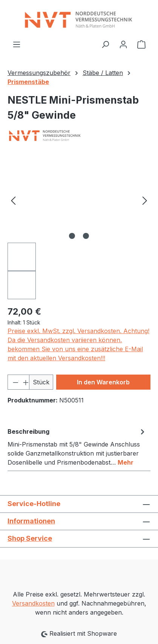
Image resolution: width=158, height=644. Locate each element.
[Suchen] (105, 44)
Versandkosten (33, 603)
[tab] (77, 447)
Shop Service (30, 538)
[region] (79, 229)
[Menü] (17, 44)
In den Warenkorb (103, 382)
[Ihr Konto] (123, 44)
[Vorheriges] (13, 200)
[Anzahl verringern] (13, 382)
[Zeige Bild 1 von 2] (72, 236)
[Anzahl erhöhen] (24, 382)
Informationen (31, 521)
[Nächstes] (145, 200)
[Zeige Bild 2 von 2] (86, 236)
